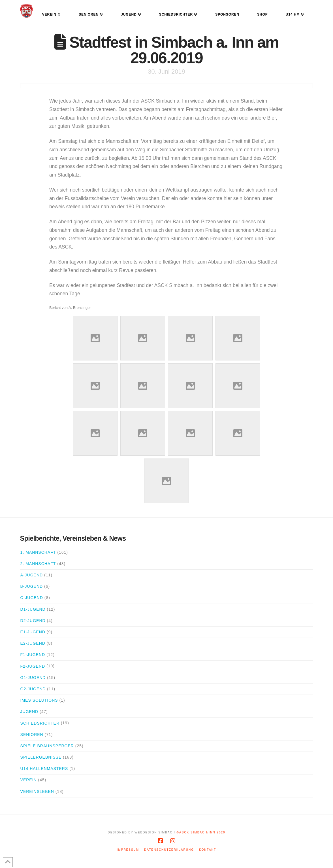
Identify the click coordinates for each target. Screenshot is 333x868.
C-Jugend (32, 598)
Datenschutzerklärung (169, 850)
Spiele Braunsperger (47, 746)
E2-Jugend (33, 643)
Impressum (128, 850)
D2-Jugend (33, 621)
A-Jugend (32, 575)
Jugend (29, 712)
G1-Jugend (33, 678)
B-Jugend (32, 586)
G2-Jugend (33, 689)
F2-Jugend (33, 666)
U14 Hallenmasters (44, 769)
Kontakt (208, 850)
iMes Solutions (39, 700)
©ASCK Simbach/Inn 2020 (201, 832)
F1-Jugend (33, 655)
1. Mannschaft (38, 552)
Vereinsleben (37, 791)
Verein (29, 780)
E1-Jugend (33, 632)
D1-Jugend (33, 609)
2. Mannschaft (38, 564)
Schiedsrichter (40, 723)
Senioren (32, 735)
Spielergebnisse (41, 757)
